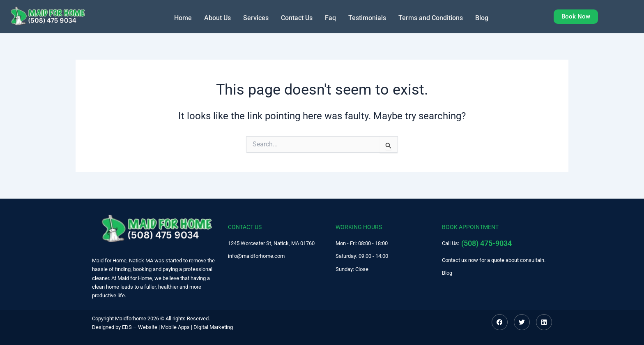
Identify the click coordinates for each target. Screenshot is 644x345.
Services (256, 17)
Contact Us (297, 17)
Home (183, 17)
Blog (482, 17)
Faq (330, 17)
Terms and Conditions (431, 17)
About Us (217, 17)
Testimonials (367, 17)
